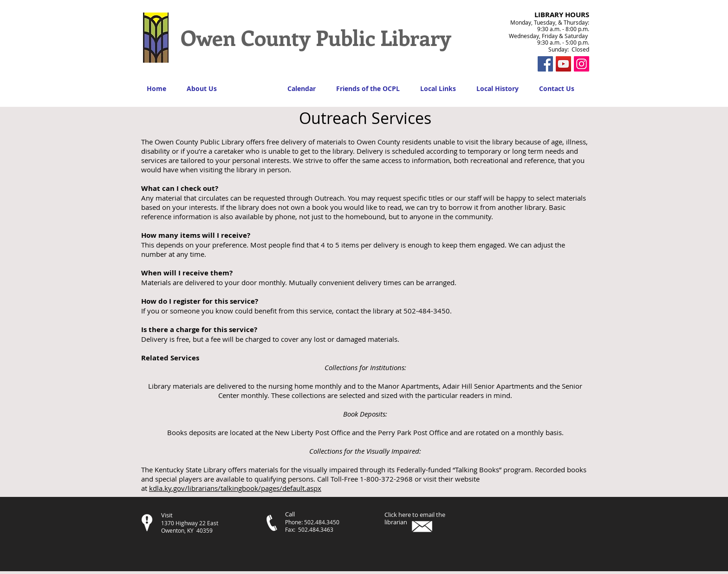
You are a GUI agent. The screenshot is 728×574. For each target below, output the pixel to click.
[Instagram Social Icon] (582, 64)
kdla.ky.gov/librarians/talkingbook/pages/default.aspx (235, 488)
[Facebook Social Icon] (545, 64)
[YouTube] (563, 64)
